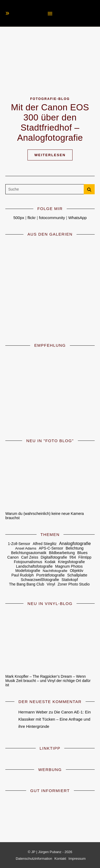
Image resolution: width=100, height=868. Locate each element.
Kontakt (60, 859)
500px (19, 218)
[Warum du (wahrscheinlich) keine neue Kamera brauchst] (50, 477)
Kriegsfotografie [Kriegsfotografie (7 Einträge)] (71, 562)
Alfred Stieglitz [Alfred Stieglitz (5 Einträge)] (45, 544)
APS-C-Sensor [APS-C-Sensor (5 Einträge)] (51, 548)
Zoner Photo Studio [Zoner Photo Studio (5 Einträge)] (74, 584)
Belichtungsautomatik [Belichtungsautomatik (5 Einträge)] (29, 553)
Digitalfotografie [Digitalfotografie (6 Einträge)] (54, 557)
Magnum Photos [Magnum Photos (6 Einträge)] (69, 566)
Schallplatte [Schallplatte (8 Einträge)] (77, 575)
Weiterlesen (50, 155)
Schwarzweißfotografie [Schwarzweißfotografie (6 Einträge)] (40, 580)
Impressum (77, 859)
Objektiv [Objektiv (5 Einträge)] (77, 571)
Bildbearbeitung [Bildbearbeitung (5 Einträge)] (62, 553)
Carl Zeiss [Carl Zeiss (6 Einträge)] (30, 557)
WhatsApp (77, 218)
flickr (32, 218)
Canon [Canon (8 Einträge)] (13, 557)
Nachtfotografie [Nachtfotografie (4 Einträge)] (55, 571)
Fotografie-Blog (50, 99)
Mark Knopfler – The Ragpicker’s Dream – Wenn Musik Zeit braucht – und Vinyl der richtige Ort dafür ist (48, 681)
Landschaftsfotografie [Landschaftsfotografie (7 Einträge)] (34, 566)
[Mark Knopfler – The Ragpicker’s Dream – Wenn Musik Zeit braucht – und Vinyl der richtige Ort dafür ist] (50, 640)
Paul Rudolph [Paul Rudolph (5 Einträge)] (23, 575)
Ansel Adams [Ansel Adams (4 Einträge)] (26, 548)
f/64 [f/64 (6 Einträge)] (73, 557)
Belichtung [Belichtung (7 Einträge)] (75, 548)
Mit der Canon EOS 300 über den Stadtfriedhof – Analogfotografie (50, 122)
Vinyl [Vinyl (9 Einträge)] (51, 584)
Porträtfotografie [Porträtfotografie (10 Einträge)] (51, 575)
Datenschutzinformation (34, 859)
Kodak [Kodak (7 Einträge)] (50, 562)
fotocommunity (52, 218)
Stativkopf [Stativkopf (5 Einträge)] (70, 580)
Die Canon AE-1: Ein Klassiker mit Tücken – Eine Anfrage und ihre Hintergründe (55, 719)
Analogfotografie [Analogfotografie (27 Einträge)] (75, 543)
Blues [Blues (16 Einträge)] (83, 553)
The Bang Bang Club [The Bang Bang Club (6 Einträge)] (27, 584)
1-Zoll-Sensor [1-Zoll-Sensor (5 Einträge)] (19, 544)
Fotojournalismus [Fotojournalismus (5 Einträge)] (28, 562)
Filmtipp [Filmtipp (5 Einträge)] (85, 557)
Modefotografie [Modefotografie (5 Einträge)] (28, 571)
